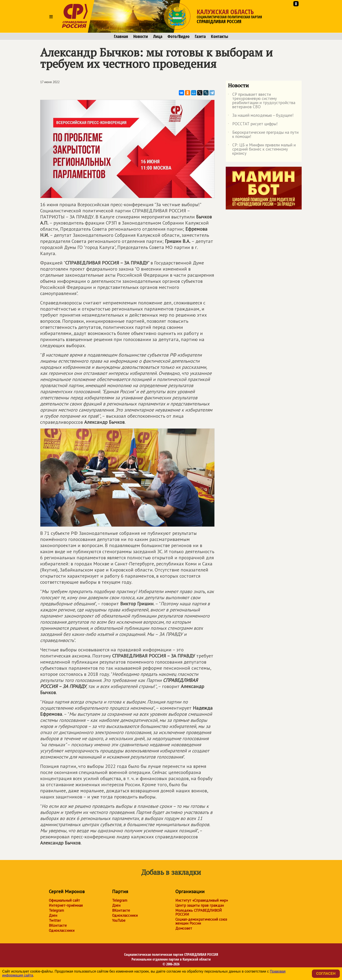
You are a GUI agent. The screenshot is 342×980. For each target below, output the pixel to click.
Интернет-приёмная (66, 905)
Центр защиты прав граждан (200, 905)
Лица (158, 36)
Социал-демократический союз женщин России (201, 921)
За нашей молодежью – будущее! (261, 116)
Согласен (326, 974)
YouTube (119, 920)
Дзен (53, 915)
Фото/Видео (179, 36)
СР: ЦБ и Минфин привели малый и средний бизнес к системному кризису (262, 149)
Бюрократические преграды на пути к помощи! (263, 135)
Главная (121, 36)
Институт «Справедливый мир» (202, 900)
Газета (200, 36)
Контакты (220, 36)
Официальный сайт (64, 900)
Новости (141, 36)
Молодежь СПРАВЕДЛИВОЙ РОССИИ (199, 912)
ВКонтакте (58, 925)
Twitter (55, 920)
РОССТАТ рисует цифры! (253, 125)
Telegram (56, 910)
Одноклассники (62, 930)
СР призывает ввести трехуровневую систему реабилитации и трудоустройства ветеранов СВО (262, 101)
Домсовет (184, 928)
